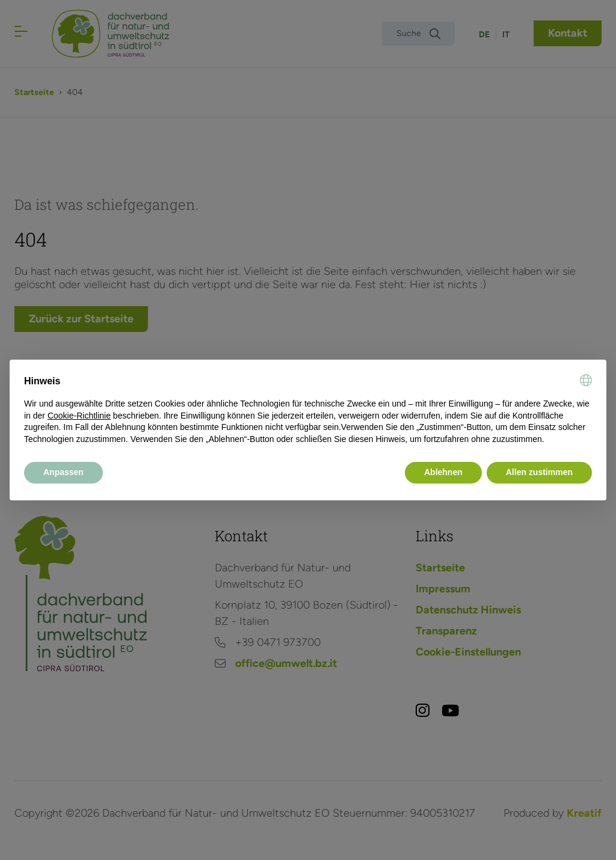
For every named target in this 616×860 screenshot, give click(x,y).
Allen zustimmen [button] (539, 472)
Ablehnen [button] (443, 472)
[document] (308, 410)
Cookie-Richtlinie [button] (79, 416)
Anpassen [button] (63, 472)
